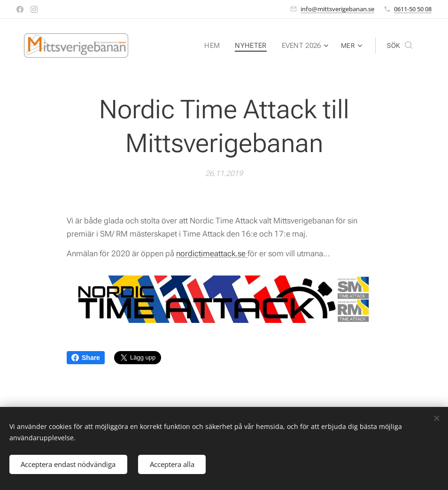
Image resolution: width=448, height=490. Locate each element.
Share (86, 358)
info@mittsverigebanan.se (337, 9)
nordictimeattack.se (212, 253)
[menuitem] (216, 46)
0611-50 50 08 (413, 9)
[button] (400, 46)
